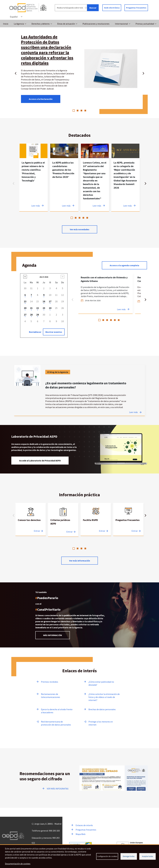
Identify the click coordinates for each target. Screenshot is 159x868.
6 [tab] (119, 320)
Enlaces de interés (84, 825)
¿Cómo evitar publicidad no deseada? (101, 683)
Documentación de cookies (18, 864)
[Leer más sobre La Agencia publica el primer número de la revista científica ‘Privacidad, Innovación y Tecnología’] (34, 177)
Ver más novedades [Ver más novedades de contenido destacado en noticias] (80, 229)
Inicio (6, 24)
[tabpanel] (34, 177)
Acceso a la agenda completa (124, 265)
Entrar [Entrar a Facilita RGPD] (102, 531)
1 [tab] (74, 111)
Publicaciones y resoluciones (96, 24)
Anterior (16, 73)
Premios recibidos (50, 682)
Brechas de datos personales (102, 709)
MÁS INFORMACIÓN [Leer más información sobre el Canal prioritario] (53, 635)
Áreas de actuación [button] (66, 24)
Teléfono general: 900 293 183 (46, 831)
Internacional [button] (121, 24)
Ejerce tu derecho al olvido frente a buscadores (57, 711)
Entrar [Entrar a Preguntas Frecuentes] (135, 531)
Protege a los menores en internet (101, 723)
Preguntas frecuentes (136, 8)
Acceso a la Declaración (41, 99)
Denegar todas (129, 856)
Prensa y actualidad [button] (145, 24)
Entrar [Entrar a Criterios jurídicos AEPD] (69, 532)
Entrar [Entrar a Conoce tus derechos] (37, 531)
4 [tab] (85, 111)
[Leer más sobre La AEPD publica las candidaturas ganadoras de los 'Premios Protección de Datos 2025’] (64, 177)
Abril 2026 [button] (44, 277)
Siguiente (143, 73)
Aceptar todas (147, 856)
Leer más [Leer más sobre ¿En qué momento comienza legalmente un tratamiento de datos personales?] (133, 412)
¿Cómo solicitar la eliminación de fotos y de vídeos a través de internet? (104, 697)
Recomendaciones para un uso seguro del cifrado (45, 776)
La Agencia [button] (19, 24)
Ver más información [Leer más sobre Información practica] (80, 561)
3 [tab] (81, 111)
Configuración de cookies (107, 856)
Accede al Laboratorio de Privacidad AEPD (40, 461)
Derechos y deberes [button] (41, 24)
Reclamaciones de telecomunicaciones (51, 696)
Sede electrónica (112, 8)
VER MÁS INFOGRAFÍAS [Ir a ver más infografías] (58, 789)
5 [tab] (87, 218)
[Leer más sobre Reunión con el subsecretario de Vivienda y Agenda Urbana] (106, 294)
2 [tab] (78, 111)
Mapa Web (81, 834)
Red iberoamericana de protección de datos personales (56, 723)
